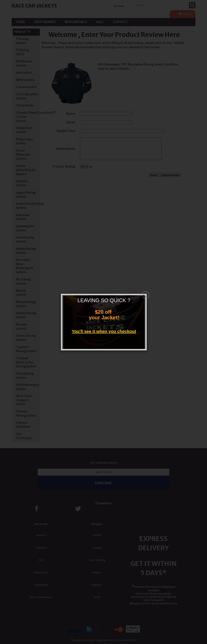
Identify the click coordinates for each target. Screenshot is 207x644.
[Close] (146, 294)
